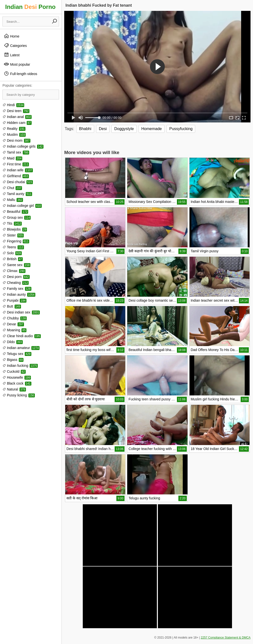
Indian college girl (22, 206)
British (13, 259)
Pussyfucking (181, 129)
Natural (14, 389)
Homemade (152, 129)
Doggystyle (124, 129)
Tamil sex (16, 152)
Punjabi (14, 300)
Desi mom (16, 140)
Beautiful (15, 212)
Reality (14, 129)
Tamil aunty (17, 194)
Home (11, 36)
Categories (15, 45)
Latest (12, 55)
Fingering (16, 241)
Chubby (15, 318)
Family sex (17, 289)
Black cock (17, 383)
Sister (13, 235)
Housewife (17, 377)
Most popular (17, 64)
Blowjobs (15, 229)
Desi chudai (18, 182)
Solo (12, 253)
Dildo (13, 342)
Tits (12, 223)
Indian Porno (30, 7)
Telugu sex (17, 354)
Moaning (14, 330)
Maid (12, 158)
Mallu (13, 200)
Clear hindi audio (22, 336)
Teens (13, 247)
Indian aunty (19, 294)
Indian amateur (21, 348)
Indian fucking (20, 366)
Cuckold (14, 371)
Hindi (13, 105)
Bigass (13, 360)
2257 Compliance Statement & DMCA (226, 638)
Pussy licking (19, 395)
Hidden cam (17, 123)
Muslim (14, 135)
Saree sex (16, 265)
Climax (14, 271)
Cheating (16, 283)
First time (16, 164)
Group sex (17, 217)
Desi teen (16, 111)
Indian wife (18, 170)
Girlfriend (16, 176)
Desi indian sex (21, 312)
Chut (12, 188)
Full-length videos (21, 74)
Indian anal (17, 117)
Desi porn (16, 277)
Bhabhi (85, 129)
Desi (103, 129)
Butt (12, 306)
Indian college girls (23, 146)
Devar (13, 324)
